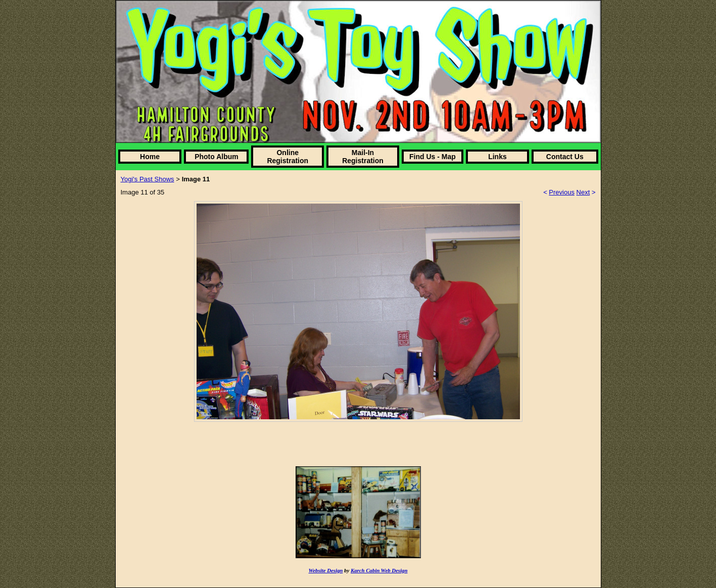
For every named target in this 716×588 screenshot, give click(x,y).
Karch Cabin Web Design (379, 570)
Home (150, 157)
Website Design (326, 570)
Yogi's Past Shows (148, 179)
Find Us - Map (433, 157)
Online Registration (288, 157)
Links (497, 157)
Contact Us (565, 157)
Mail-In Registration (363, 157)
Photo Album (217, 157)
